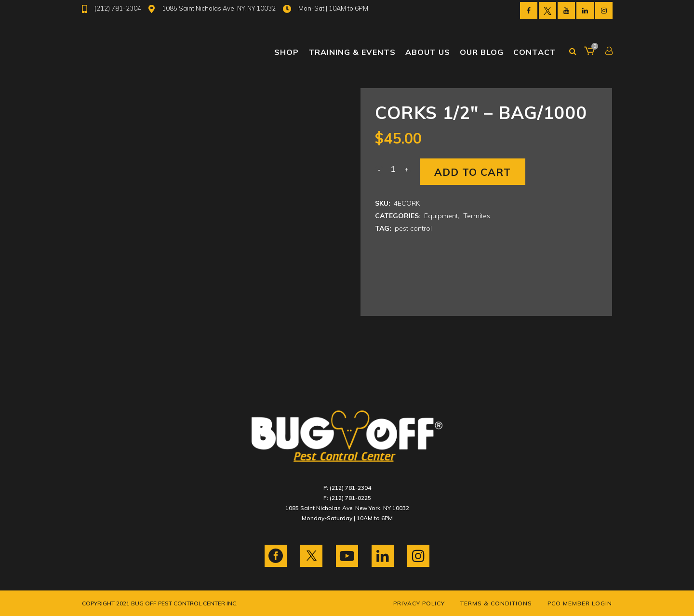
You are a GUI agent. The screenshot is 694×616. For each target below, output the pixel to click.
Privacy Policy (419, 603)
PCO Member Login (580, 603)
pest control (413, 228)
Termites (477, 216)
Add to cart (473, 172)
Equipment (441, 216)
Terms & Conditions (496, 603)
